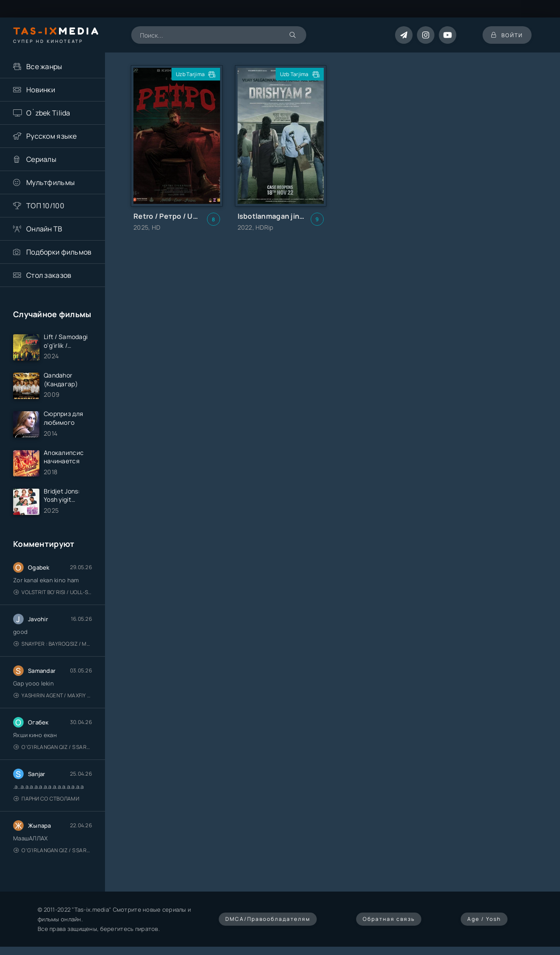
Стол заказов (49, 275)
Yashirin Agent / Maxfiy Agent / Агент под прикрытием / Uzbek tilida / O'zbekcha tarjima (53, 695)
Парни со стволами (46, 799)
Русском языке (52, 136)
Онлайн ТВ (44, 229)
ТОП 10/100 (45, 206)
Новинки (41, 90)
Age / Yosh (484, 919)
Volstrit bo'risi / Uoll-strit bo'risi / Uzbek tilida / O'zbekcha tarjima (53, 592)
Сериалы (41, 159)
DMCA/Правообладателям (268, 919)
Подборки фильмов (59, 252)
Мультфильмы (51, 182)
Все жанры (44, 66)
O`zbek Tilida (48, 113)
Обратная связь (389, 919)
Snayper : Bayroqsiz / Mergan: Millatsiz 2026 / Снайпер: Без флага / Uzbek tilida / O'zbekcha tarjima (53, 644)
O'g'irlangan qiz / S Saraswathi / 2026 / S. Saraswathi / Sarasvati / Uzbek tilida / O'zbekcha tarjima (53, 747)
